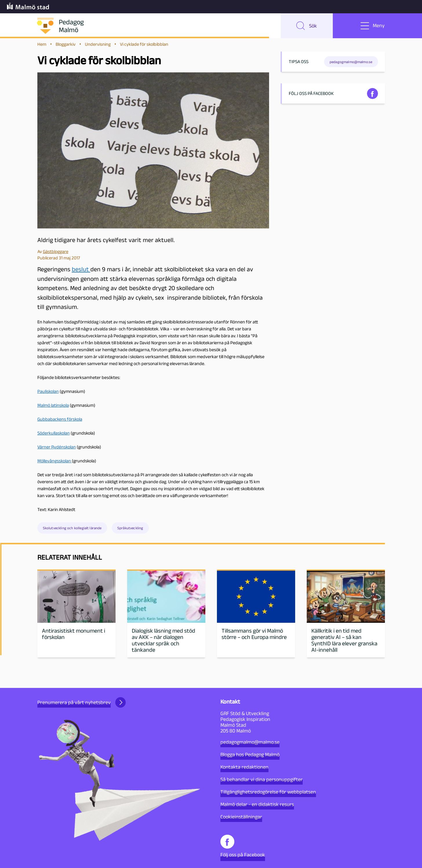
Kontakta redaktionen (244, 767)
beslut (81, 272)
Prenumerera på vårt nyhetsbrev (82, 702)
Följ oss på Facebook (243, 846)
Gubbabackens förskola (60, 422)
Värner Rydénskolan (57, 450)
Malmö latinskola (53, 408)
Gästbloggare (56, 254)
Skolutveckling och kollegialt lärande (72, 531)
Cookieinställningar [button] (241, 817)
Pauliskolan (48, 394)
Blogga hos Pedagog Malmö (250, 755)
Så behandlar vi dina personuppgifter (262, 779)
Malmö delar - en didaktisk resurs (257, 804)
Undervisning (98, 47)
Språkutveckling (130, 531)
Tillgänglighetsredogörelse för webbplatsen (268, 792)
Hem (42, 47)
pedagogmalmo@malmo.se (250, 742)
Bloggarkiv (66, 47)
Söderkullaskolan (54, 436)
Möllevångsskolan (55, 464)
